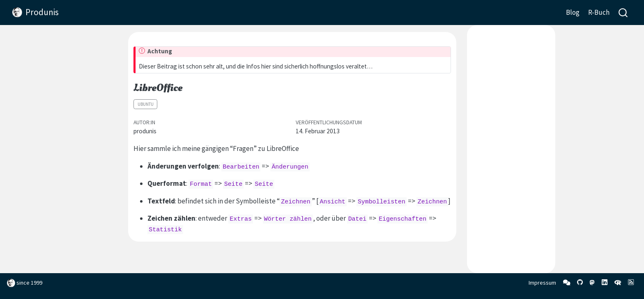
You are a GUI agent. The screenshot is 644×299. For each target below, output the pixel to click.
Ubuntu (146, 104)
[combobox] (623, 13)
